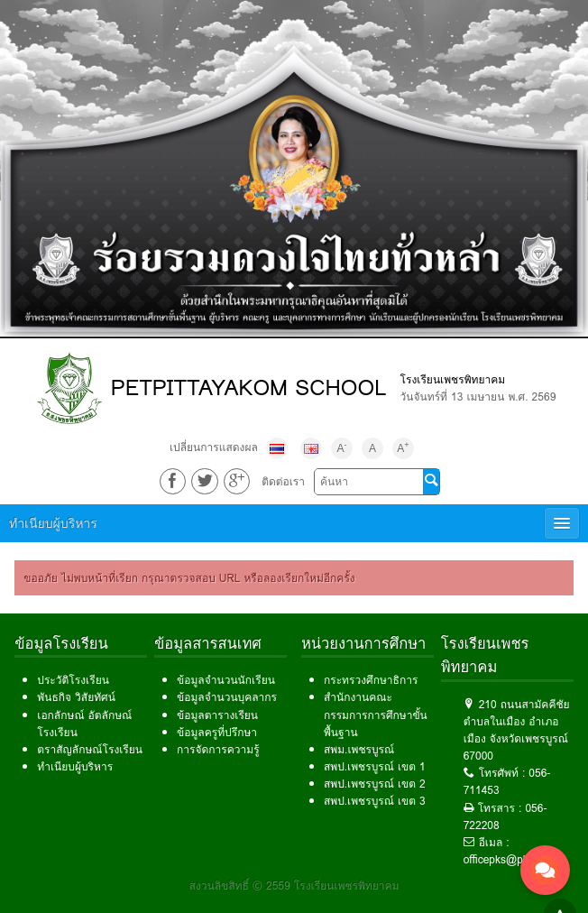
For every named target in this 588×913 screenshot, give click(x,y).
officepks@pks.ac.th (512, 859)
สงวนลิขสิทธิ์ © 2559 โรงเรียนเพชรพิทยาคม (294, 885)
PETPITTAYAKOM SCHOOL (249, 387)
